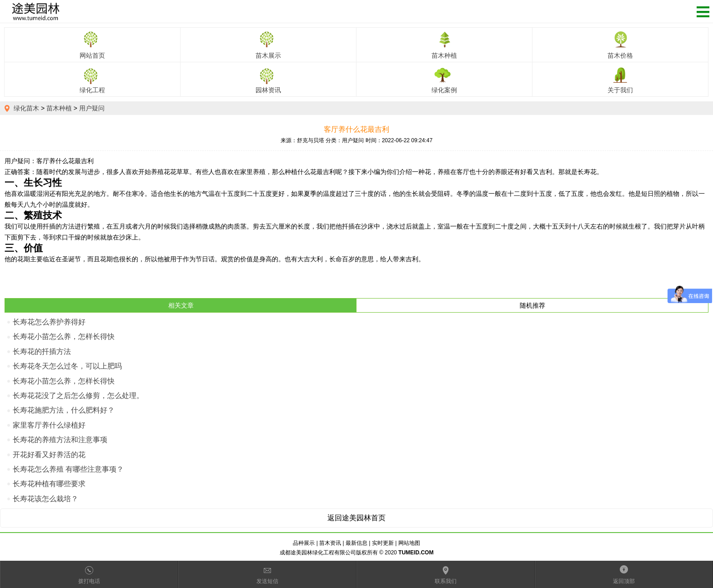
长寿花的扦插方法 (42, 351)
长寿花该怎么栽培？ (45, 499)
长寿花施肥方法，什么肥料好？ (64, 410)
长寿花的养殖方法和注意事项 (60, 440)
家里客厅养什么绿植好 (49, 425)
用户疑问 (92, 108)
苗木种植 (59, 108)
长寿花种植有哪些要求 (49, 484)
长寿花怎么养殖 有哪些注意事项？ (68, 469)
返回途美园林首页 (356, 518)
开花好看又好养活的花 (49, 455)
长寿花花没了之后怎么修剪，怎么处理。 (78, 396)
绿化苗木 (26, 108)
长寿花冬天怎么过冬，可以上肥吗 (67, 366)
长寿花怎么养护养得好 (49, 322)
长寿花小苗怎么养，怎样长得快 (64, 336)
